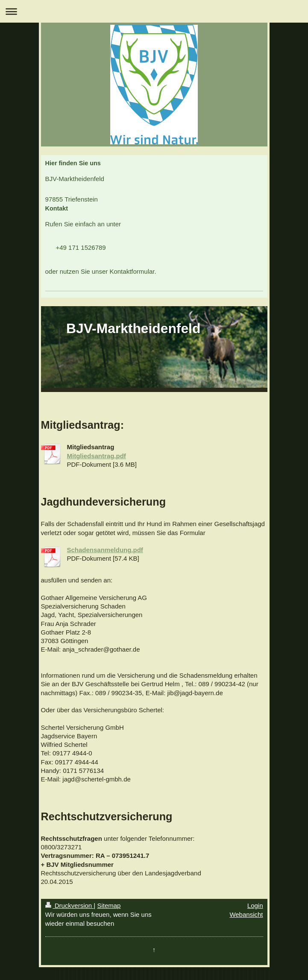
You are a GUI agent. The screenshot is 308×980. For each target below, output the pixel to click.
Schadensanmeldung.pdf (105, 550)
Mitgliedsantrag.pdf (97, 456)
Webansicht (246, 914)
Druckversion (70, 905)
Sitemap (109, 905)
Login (255, 905)
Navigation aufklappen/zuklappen (154, 11)
